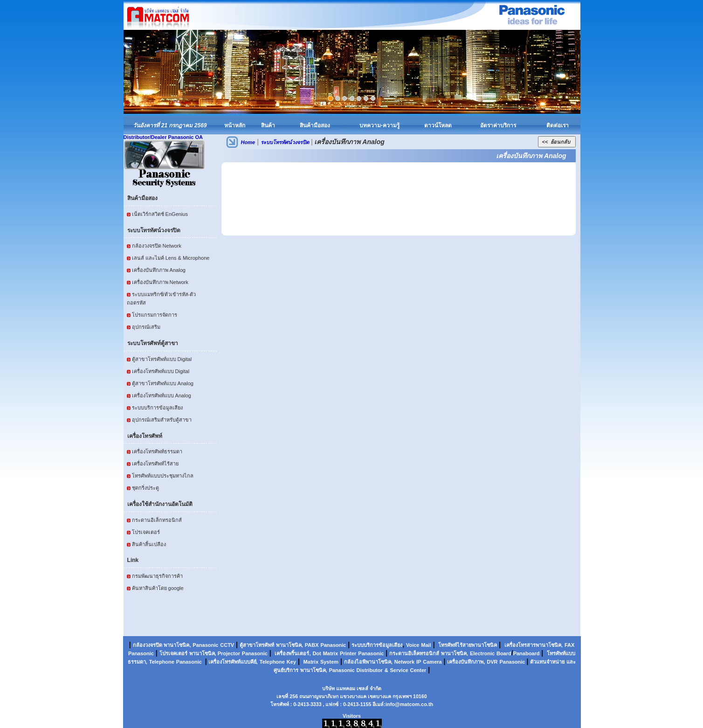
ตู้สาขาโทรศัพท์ (257, 645)
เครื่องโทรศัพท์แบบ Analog (162, 395)
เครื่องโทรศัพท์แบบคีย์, (232, 662)
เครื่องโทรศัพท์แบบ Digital (161, 371)
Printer (348, 653)
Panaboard (527, 653)
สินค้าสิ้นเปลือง (149, 544)
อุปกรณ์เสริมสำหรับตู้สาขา (162, 420)
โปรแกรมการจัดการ (155, 315)
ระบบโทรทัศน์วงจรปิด (285, 142)
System (329, 662)
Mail (426, 645)
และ (571, 662)
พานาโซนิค (289, 645)
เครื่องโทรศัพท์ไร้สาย (155, 464)
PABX (312, 645)
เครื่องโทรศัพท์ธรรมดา (157, 451)
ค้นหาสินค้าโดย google (158, 588)
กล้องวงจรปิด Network (157, 246)
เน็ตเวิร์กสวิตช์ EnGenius (160, 214)
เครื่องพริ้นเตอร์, (293, 653)
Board (504, 653)
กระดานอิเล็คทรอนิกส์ (414, 653)
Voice (413, 645)
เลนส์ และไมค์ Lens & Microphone (171, 258)
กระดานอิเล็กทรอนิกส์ (157, 520)
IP (419, 662)
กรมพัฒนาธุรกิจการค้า (157, 576)
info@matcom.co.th (409, 704)
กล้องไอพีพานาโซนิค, (368, 662)
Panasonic (205, 645)
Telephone (162, 662)
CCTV (227, 645)
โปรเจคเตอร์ (146, 532)
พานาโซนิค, (177, 645)
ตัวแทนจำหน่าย (547, 662)
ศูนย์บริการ (286, 670)
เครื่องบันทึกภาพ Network (160, 282)
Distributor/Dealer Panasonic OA (163, 137)
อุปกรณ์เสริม (146, 327)
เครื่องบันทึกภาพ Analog (159, 270)
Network (404, 662)
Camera (432, 662)
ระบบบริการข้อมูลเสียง (157, 408)
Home (248, 142)
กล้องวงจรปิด (148, 645)
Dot (317, 653)
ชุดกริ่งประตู (145, 488)
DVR (492, 662)
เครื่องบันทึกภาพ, (466, 662)
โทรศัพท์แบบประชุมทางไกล (163, 476)
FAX (569, 645)
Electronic (482, 653)
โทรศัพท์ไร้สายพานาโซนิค (468, 645)
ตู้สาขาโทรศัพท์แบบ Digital (162, 359)
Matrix (331, 653)
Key (291, 662)
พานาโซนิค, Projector (215, 653)
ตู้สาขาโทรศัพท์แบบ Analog (163, 383)
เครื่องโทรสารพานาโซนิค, (534, 645)
